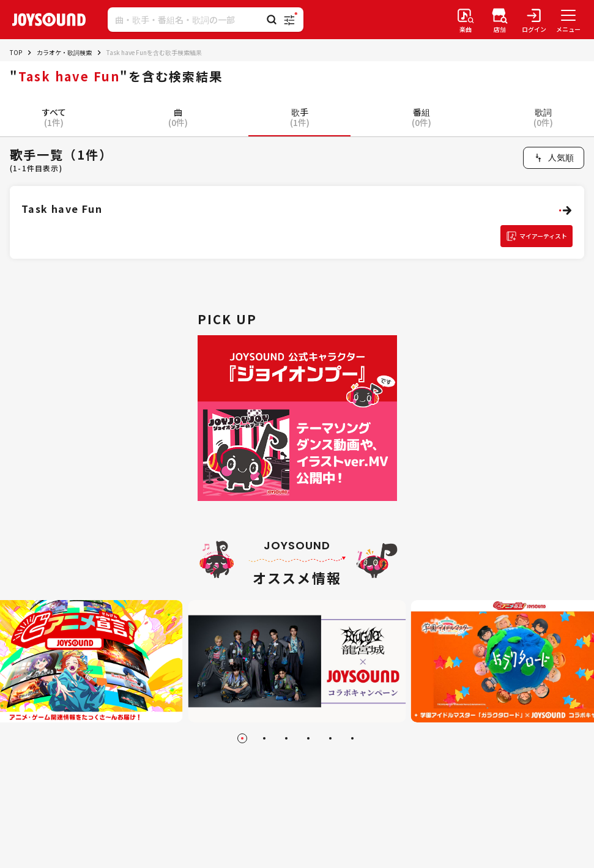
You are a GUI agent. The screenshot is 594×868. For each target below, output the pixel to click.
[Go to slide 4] (308, 738)
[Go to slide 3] (286, 738)
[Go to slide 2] (264, 738)
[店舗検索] (500, 20)
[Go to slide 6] (352, 738)
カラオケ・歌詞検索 (64, 52)
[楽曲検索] (466, 20)
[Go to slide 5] (330, 738)
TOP (16, 52)
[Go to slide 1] (242, 738)
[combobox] (554, 158)
